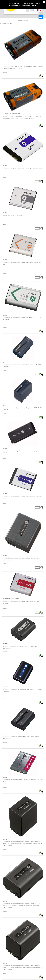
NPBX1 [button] (5, 315)
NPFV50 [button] (5, 901)
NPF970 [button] (5, 405)
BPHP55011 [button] (6, 64)
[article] (23, 53)
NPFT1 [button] (5, 777)
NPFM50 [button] (5, 687)
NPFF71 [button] (5, 556)
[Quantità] (37, 76)
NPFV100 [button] (5, 839)
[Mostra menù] (41, 17)
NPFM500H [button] (6, 734)
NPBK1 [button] (5, 213)
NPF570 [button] (5, 362)
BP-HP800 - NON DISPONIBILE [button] (12, 114)
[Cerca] (21, 13)
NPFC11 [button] (5, 449)
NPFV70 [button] (5, 963)
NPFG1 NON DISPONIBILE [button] (11, 599)
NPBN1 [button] (5, 260)
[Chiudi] (44, 2)
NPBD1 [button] (5, 166)
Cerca (41, 13)
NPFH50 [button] (5, 644)
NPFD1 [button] (5, 494)
